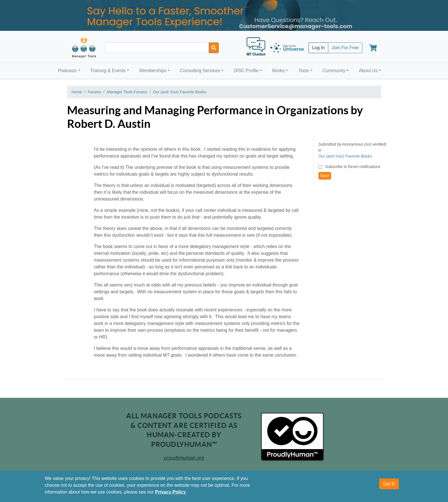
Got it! (389, 484)
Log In (318, 48)
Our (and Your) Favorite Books (180, 92)
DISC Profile (246, 71)
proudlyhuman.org (184, 458)
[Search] (214, 48)
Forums (94, 92)
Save (325, 176)
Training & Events (108, 71)
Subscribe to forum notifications (352, 167)
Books (278, 71)
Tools (304, 71)
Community (334, 71)
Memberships (153, 71)
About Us (368, 71)
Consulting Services (200, 71)
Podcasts (67, 71)
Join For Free (345, 48)
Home (77, 92)
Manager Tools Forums (127, 92)
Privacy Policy (171, 492)
